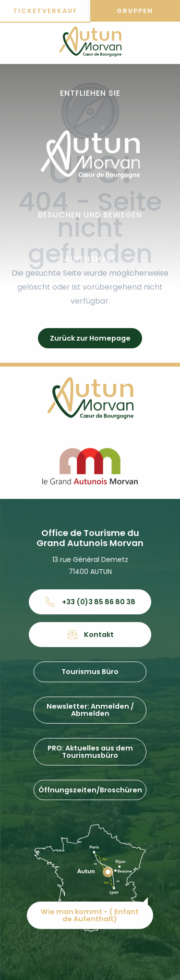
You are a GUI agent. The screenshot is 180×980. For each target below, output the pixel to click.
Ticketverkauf (45, 11)
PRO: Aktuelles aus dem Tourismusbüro (90, 751)
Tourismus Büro (90, 672)
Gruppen (135, 11)
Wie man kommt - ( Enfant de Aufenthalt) (90, 915)
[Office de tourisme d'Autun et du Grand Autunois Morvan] (90, 43)
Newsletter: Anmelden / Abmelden (90, 710)
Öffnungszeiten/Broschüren (90, 790)
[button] (90, 94)
